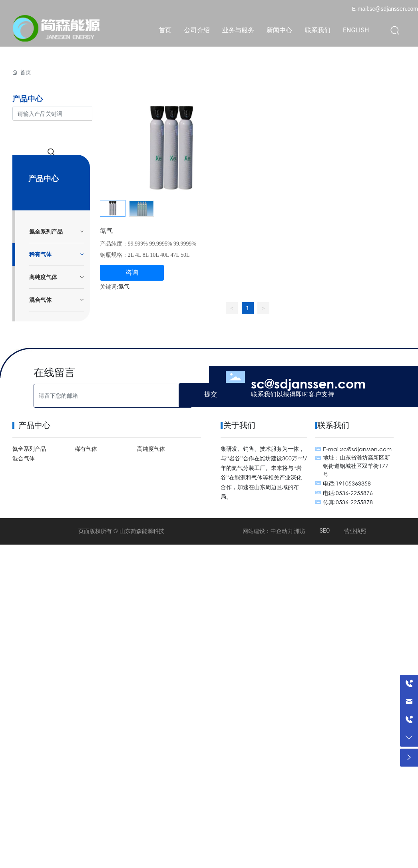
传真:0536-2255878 (348, 502)
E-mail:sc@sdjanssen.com (385, 9)
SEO (324, 531)
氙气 (106, 230)
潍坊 (300, 531)
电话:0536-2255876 (348, 493)
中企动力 (282, 531)
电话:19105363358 (347, 483)
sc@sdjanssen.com (308, 383)
